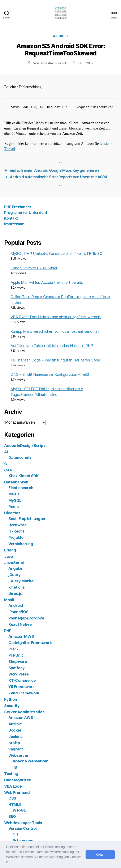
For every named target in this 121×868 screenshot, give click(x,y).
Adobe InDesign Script (24, 446)
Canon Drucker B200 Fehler (34, 268)
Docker (15, 730)
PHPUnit (16, 655)
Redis (14, 507)
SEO (12, 816)
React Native (20, 624)
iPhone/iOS (18, 612)
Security (12, 706)
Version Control (23, 828)
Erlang (10, 550)
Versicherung (21, 544)
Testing (11, 774)
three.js (15, 594)
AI (6, 452)
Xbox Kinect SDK (23, 476)
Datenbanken (16, 482)
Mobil (9, 600)
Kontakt (11, 218)
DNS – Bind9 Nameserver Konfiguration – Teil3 (50, 374)
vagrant (16, 749)
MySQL (15, 500)
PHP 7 (14, 649)
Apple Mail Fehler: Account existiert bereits (47, 282)
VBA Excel (13, 786)
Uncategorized (18, 780)
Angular (16, 568)
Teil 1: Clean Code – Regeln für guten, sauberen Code (55, 360)
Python (10, 699)
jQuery (14, 575)
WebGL (19, 810)
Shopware (18, 662)
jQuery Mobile (21, 581)
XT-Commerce (22, 680)
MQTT (14, 494)
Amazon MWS (21, 636)
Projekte (16, 537)
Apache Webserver (30, 761)
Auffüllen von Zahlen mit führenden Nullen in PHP (52, 346)
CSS (12, 798)
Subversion (23, 840)
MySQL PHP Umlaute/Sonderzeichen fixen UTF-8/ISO (56, 253)
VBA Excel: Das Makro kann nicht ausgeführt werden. (56, 317)
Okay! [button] (100, 855)
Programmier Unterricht (26, 213)
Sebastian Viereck (53, 63)
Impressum (14, 224)
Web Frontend (17, 793)
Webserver (19, 755)
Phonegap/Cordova (26, 618)
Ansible (15, 724)
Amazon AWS (21, 718)
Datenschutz (20, 458)
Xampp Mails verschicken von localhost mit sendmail (55, 331)
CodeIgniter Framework (30, 643)
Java (9, 556)
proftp (14, 743)
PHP (8, 631)
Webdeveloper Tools (23, 823)
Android (60, 36)
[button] (12, 863)
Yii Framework (21, 687)
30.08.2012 (85, 63)
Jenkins (15, 736)
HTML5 (15, 805)
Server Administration (24, 712)
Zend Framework (24, 693)
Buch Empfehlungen (27, 519)
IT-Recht (16, 531)
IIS (15, 767)
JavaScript (14, 563)
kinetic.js (16, 587)
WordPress (19, 674)
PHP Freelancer (18, 207)
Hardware (18, 525)
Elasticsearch (21, 488)
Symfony (17, 668)
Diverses (12, 513)
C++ (8, 470)
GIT (16, 834)
